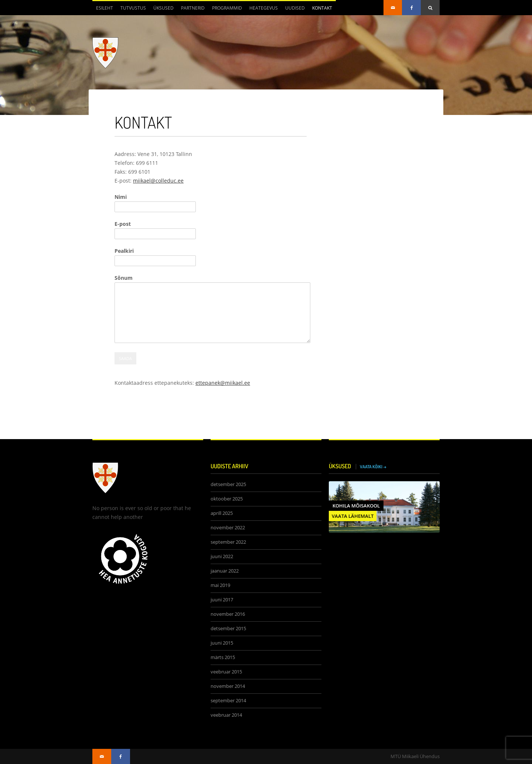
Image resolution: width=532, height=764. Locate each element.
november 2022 (228, 528)
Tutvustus (133, 8)
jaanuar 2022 (225, 571)
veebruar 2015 (226, 672)
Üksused (163, 8)
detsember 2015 (228, 629)
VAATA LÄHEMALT (353, 516)
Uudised (295, 8)
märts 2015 (223, 657)
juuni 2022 (222, 556)
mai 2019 (220, 585)
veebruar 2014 (226, 715)
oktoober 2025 (227, 499)
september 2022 (228, 542)
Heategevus (264, 8)
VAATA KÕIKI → (373, 467)
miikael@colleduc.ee (158, 181)
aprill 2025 (222, 513)
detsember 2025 (228, 484)
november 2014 (228, 686)
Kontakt (322, 8)
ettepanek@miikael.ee (223, 383)
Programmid (227, 8)
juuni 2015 (222, 643)
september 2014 (228, 701)
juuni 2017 (222, 600)
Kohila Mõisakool (356, 506)
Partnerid (193, 8)
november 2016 (228, 614)
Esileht (105, 8)
